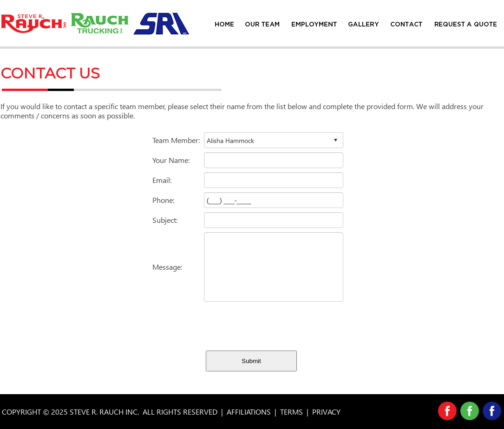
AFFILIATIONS (249, 412)
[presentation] (275, 324)
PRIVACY (326, 412)
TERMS (291, 412)
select (335, 140)
